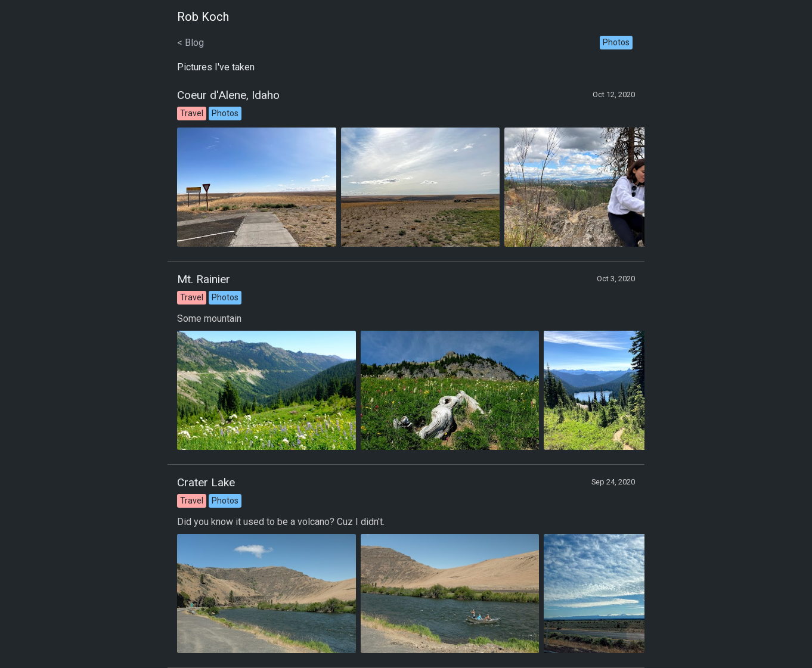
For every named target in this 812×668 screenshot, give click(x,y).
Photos (616, 42)
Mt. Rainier (204, 279)
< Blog (190, 43)
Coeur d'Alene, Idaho (228, 95)
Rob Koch (203, 17)
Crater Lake (206, 482)
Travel (192, 113)
